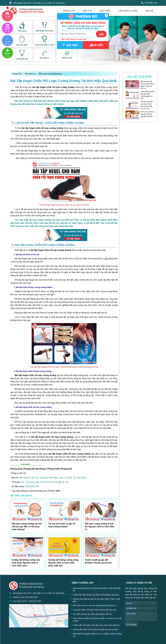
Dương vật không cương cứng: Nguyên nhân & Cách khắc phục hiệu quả (64, 563)
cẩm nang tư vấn (128, 11)
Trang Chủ (17, 74)
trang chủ (69, 11)
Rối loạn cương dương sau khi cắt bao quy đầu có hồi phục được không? (27, 527)
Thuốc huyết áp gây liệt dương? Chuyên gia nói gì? (98, 561)
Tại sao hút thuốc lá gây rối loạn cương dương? (62, 525)
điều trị (87, 11)
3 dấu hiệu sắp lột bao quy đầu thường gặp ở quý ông (147, 94)
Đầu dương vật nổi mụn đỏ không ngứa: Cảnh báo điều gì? (147, 84)
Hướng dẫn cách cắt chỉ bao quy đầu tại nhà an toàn (95, 629)
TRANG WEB (54, 491)
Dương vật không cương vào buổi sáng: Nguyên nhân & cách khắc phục (26, 563)
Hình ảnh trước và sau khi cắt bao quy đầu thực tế (147, 114)
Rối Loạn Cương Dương (50, 74)
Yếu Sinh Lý (30, 74)
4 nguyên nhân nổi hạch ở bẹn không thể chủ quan (95, 610)
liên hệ (149, 11)
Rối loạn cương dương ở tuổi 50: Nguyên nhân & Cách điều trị (100, 527)
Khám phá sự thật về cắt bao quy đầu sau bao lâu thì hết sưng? (97, 620)
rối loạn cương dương (34, 385)
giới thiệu (105, 11)
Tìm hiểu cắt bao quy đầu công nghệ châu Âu (92, 614)
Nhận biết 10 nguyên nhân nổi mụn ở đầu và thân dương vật (97, 635)
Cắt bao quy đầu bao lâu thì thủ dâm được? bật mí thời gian (147, 104)
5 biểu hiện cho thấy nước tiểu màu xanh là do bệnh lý (96, 625)
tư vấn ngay (131, 624)
